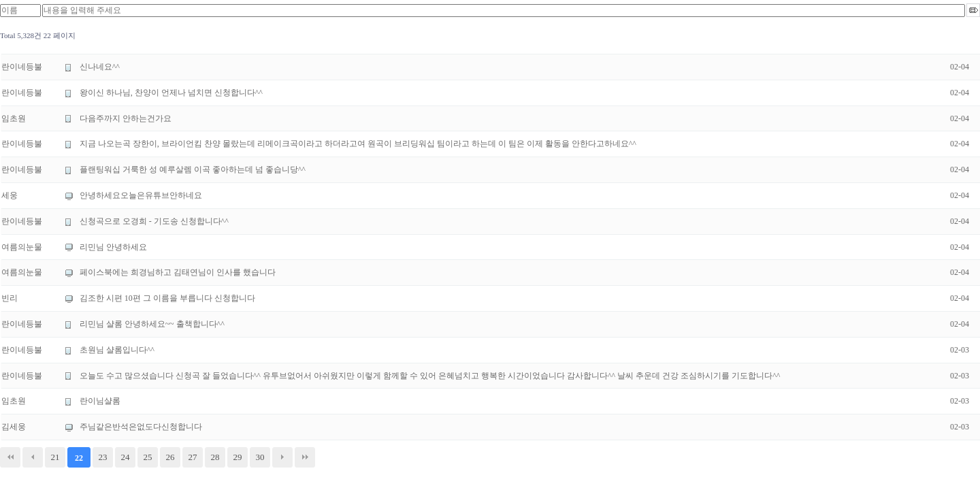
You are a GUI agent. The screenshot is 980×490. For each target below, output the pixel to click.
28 (215, 457)
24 (126, 457)
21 (55, 457)
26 (170, 457)
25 (148, 457)
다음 (282, 457)
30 (260, 457)
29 (238, 457)
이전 (33, 457)
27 (193, 457)
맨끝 (305, 457)
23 (103, 457)
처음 (10, 457)
